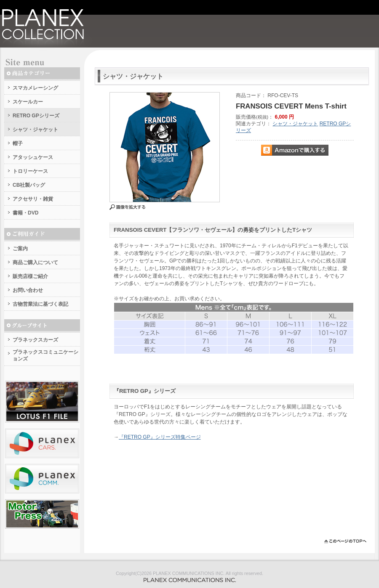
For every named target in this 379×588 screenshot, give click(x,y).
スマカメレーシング (35, 88)
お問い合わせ (28, 290)
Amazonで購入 (295, 150)
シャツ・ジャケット (35, 130)
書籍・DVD (25, 213)
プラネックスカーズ (35, 340)
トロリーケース (30, 171)
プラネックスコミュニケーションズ (45, 355)
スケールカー (28, 102)
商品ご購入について (35, 262)
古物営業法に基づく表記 (40, 304)
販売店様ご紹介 (30, 276)
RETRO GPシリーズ (36, 116)
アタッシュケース (33, 157)
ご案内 (20, 249)
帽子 (18, 143)
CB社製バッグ (29, 185)
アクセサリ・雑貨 (33, 199)
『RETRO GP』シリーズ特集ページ (160, 437)
